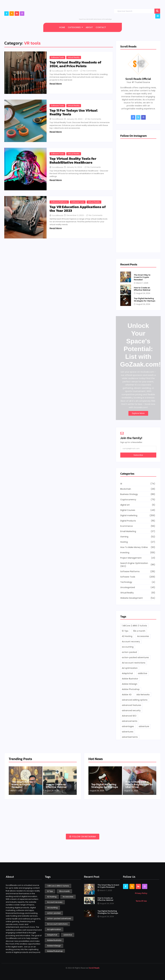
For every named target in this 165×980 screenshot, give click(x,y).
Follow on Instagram (83, 837)
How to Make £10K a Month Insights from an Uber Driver (139, 784)
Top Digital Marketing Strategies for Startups (145, 300)
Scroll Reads (94, 968)
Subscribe (138, 455)
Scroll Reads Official (138, 79)
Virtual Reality (74, 57)
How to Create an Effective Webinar (142, 289)
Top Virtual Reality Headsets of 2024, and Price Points (75, 64)
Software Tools (57, 57)
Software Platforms (59, 202)
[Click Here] (158, 16)
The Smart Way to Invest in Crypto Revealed (142, 277)
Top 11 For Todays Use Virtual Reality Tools (73, 112)
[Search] (134, 11)
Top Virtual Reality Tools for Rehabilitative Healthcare (73, 161)
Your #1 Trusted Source (138, 82)
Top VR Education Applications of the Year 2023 (78, 209)
